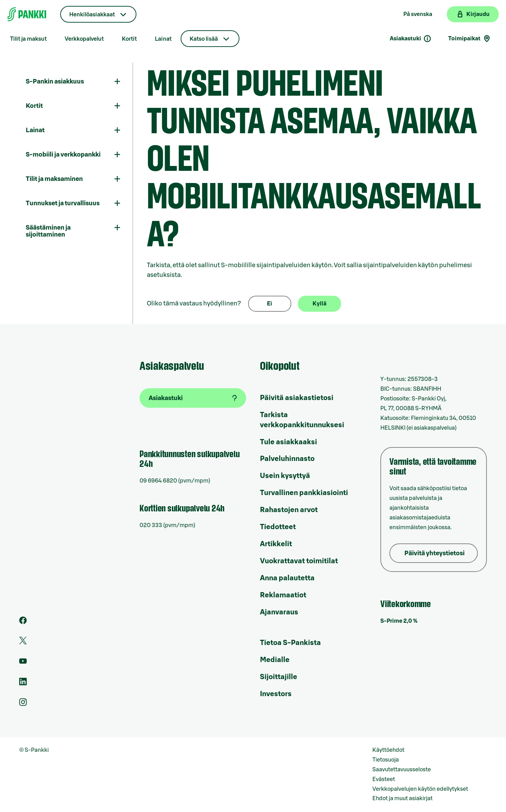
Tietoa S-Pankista (290, 643)
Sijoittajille (279, 677)
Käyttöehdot (388, 750)
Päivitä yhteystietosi (434, 553)
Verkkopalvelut (84, 39)
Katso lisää (204, 39)
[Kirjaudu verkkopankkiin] (473, 14)
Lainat (163, 39)
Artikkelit (276, 544)
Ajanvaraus (279, 612)
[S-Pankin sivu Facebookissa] (23, 622)
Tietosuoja (386, 760)
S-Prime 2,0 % (399, 621)
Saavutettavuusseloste (402, 770)
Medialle (275, 660)
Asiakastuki (411, 39)
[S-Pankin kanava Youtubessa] (23, 663)
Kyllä (319, 304)
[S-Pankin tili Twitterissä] (23, 643)
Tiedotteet (278, 527)
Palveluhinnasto (287, 459)
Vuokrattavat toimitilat (299, 561)
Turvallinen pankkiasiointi (304, 493)
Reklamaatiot (283, 595)
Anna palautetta (287, 578)
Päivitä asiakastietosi (297, 398)
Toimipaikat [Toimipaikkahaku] (470, 39)
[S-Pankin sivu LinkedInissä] (23, 684)
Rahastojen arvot (289, 510)
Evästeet (384, 779)
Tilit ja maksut (28, 39)
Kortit (129, 39)
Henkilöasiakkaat (92, 15)
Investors (276, 694)
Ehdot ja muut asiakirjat (402, 798)
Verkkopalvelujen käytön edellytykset (420, 789)
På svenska (418, 14)
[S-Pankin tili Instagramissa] (23, 704)
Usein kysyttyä (285, 476)
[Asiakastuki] (193, 398)
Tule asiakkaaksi (288, 442)
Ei (270, 304)
